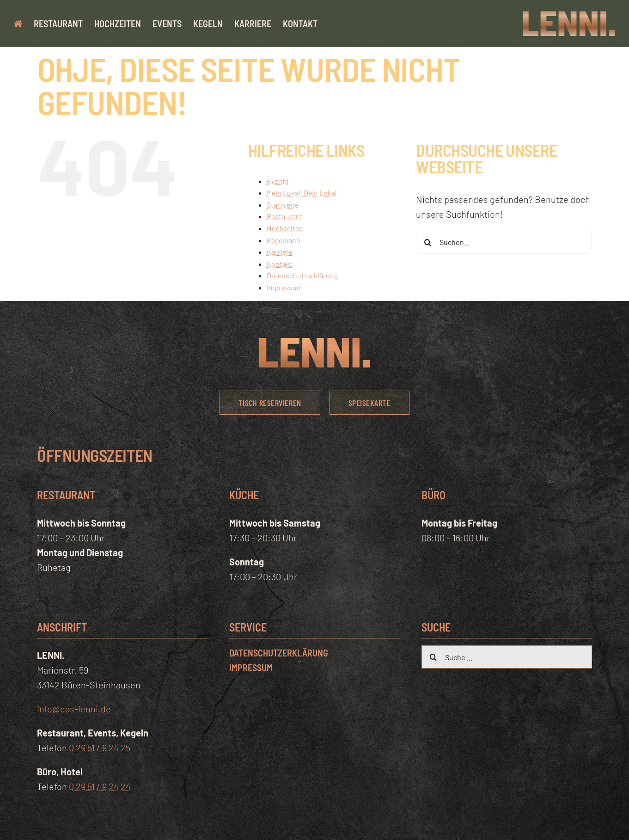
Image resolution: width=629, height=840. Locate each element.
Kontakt (280, 264)
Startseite (283, 205)
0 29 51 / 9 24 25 (100, 748)
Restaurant (285, 216)
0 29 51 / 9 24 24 (100, 786)
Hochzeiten (285, 228)
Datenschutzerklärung (302, 275)
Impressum (285, 287)
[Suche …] (507, 657)
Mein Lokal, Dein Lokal (302, 193)
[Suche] (427, 242)
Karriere (280, 252)
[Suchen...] (504, 242)
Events (278, 181)
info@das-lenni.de (74, 709)
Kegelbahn (284, 240)
